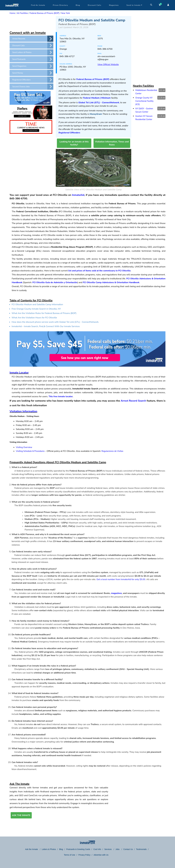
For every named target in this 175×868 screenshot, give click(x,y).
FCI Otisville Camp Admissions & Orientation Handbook (111, 282)
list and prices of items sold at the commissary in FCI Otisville (99, 271)
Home (12, 13)
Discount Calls (94, 5)
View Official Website (108, 64)
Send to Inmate (134, 5)
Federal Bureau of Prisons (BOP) (45, 13)
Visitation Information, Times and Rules (112, 143)
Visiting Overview (24, 447)
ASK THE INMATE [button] (21, 815)
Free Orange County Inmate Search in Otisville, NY (36, 309)
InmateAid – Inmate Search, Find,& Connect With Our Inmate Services (46, 326)
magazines (116, 593)
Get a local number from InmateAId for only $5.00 (121, 579)
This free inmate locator (61, 396)
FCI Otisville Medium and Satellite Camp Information (37, 304)
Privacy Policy (84, 855)
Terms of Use (69, 855)
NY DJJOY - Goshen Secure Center (144, 110)
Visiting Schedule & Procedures (30, 451)
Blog (78, 5)
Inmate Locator (19, 373)
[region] (31, 23)
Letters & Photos (49, 849)
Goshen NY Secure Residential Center (144, 118)
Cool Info (97, 849)
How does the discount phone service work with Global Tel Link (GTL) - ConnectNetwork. (55, 322)
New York (65, 13)
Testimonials (141, 849)
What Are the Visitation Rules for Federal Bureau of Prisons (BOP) (44, 313)
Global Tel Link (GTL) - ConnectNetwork (99, 103)
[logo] (12, 10)
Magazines (114, 5)
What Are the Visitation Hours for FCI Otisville (34, 318)
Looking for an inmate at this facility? (74, 143)
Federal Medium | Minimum (97, 98)
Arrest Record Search (133, 401)
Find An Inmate (38, 5)
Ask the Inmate (32, 849)
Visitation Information (23, 411)
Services (108, 849)
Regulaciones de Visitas (112, 451)
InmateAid (78, 195)
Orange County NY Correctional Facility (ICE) (144, 101)
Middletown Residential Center (146, 92)
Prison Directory (60, 5)
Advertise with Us (101, 855)
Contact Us (128, 849)
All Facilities (22, 13)
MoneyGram (96, 114)
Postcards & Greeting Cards (78, 849)
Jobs (118, 849)
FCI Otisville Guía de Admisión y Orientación (55, 282)
